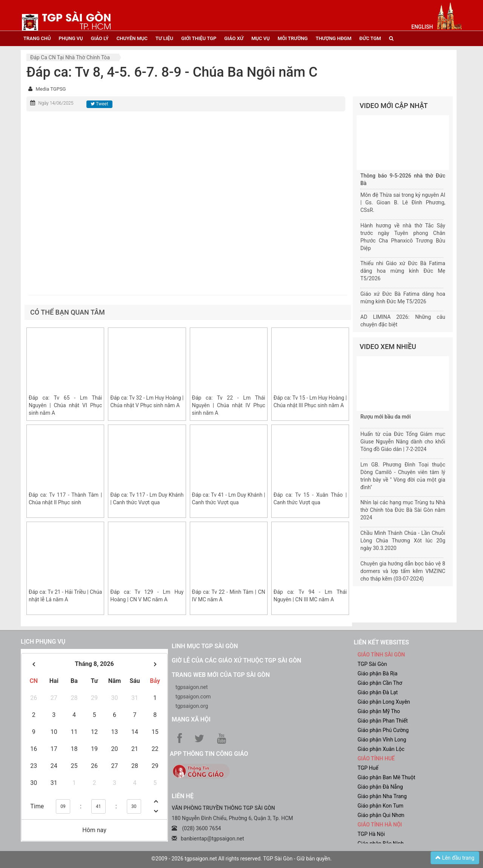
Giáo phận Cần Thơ (380, 683)
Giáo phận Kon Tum (381, 806)
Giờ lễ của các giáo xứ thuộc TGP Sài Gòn (236, 660)
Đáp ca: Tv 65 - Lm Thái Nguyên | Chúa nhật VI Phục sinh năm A (65, 405)
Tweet (99, 104)
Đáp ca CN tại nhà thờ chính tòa (70, 57)
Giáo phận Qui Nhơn (381, 815)
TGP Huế (368, 768)
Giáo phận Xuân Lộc (381, 749)
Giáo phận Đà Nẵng (380, 787)
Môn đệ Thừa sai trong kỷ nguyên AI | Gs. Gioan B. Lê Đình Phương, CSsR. (403, 202)
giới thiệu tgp (199, 38)
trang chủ (37, 38)
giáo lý (100, 38)
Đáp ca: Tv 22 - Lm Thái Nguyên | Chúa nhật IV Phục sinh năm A (229, 405)
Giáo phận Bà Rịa (378, 673)
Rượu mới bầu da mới (385, 417)
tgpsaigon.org (192, 706)
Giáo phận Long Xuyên (384, 702)
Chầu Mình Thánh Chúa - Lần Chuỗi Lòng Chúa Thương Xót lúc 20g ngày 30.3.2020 (403, 541)
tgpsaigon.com (193, 697)
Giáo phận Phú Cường (383, 730)
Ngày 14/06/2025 (56, 103)
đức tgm (370, 38)
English (422, 27)
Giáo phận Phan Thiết (383, 721)
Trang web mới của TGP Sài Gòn (221, 675)
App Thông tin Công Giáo (209, 754)
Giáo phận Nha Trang (382, 796)
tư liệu (164, 38)
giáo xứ (234, 38)
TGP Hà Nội (371, 834)
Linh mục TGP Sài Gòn (205, 646)
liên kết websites (381, 642)
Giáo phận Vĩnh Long (382, 740)
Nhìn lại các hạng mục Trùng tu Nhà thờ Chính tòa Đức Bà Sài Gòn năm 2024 (403, 510)
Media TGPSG (51, 89)
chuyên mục (132, 38)
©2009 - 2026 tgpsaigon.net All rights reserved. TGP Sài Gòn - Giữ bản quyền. (241, 859)
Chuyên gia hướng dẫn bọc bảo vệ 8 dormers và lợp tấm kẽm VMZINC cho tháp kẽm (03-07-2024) (403, 571)
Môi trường (293, 38)
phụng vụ (71, 38)
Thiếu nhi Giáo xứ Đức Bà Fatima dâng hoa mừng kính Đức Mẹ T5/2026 (403, 271)
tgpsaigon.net (192, 687)
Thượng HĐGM (333, 38)
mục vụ (261, 38)
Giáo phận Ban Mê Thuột (387, 777)
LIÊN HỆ (183, 796)
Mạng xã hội (191, 719)
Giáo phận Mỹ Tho (379, 711)
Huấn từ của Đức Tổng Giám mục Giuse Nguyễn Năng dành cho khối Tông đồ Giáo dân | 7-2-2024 (403, 442)
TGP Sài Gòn (372, 664)
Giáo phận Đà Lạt (378, 692)
